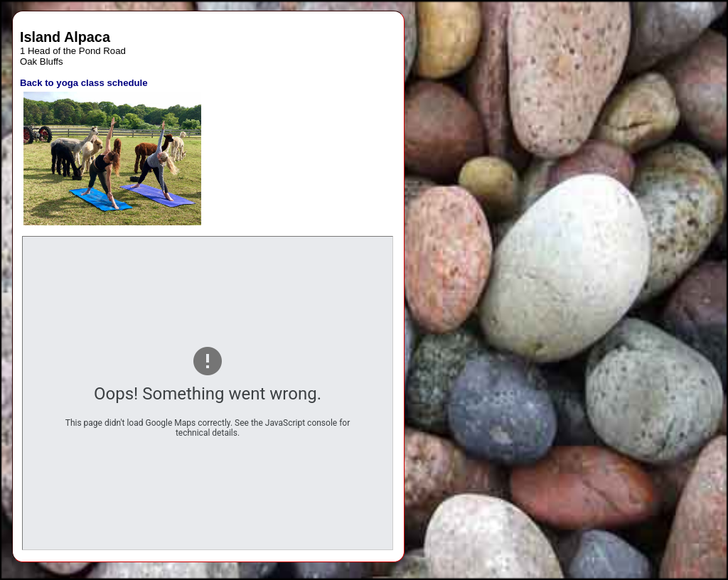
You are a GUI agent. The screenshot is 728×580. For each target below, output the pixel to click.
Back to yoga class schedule (84, 83)
